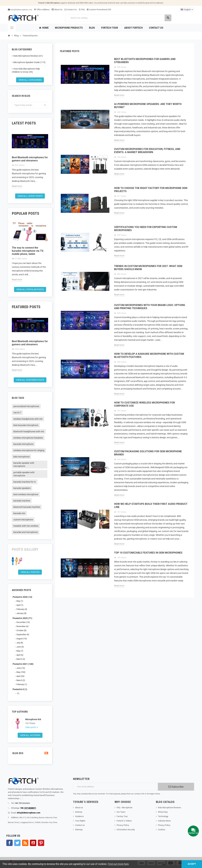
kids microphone (21, 457)
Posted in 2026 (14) (22, 597)
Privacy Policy (123, 825)
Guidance (79, 816)
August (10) (22, 639)
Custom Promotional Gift (99, 10)
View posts (31, 727)
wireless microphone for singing (29, 450)
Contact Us (71, 10)
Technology (163, 816)
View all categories (30, 80)
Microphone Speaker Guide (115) (29, 62)
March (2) (21, 659)
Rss (25, 843)
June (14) (21, 668)
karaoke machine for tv (25, 482)
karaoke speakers (22, 488)
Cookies (162, 830)
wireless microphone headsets (28, 438)
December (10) (23, 622)
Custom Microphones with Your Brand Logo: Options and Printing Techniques (150, 307)
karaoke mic (19, 513)
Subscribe (176, 787)
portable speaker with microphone (24, 474)
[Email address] (115, 787)
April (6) (20, 655)
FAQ (82, 10)
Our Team (121, 812)
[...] (22, 798)
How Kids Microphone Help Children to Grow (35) (26, 70)
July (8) (20, 643)
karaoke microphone (23, 444)
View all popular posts (30, 289)
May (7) (20, 651)
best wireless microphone (26, 494)
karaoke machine (22, 501)
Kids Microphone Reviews (169, 808)
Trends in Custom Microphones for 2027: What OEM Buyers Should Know (148, 268)
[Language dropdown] (187, 10)
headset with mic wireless (26, 526)
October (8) (21, 630)
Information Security (126, 830)
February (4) (22, 609)
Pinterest (41, 843)
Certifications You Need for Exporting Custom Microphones (146, 229)
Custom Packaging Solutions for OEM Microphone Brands (148, 453)
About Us (57, 10)
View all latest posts (30, 196)
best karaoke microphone (26, 425)
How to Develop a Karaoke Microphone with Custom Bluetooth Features (149, 355)
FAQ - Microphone (125, 808)
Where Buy (163, 812)
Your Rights (80, 821)
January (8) (21, 613)
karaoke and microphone (26, 532)
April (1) (20, 605)
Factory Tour (122, 816)
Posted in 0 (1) (20, 689)
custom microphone (23, 520)
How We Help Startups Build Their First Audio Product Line (151, 505)
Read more (17, 186)
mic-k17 (17, 413)
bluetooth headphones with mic (29, 431)
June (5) (20, 647)
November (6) (22, 626)
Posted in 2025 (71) (22, 618)
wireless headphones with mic (28, 419)
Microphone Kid (33, 719)
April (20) (20, 676)
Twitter (17, 843)
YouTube (33, 843)
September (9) (23, 634)
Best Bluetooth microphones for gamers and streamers (30, 159)
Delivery (79, 812)
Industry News (164, 821)
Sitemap (79, 830)
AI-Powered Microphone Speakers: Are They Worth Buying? (148, 106)
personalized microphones (26, 406)
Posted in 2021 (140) (23, 664)
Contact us (80, 825)
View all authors (30, 735)
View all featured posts (30, 380)
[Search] (118, 18)
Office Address (42, 10)
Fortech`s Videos (124, 821)
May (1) (20, 601)
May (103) (21, 672)
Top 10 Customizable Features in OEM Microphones (148, 553)
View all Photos (30, 572)
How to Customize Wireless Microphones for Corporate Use (144, 404)
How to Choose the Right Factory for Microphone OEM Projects (151, 190)
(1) (18, 693)
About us (79, 808)
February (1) (22, 684)
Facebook (9, 843)
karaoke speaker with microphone (24, 465)
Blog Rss (30, 753)
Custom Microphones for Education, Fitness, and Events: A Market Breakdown (147, 151)
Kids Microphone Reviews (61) (28, 56)
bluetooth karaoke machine (27, 507)
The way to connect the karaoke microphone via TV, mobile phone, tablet (28, 251)
